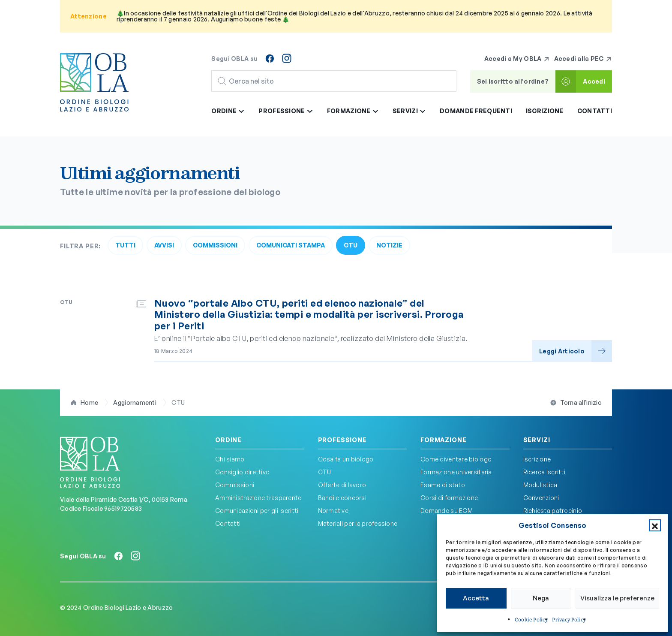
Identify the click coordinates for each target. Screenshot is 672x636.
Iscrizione (545, 111)
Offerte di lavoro (342, 485)
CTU (351, 245)
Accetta (476, 598)
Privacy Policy (569, 620)
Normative (333, 511)
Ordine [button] (228, 111)
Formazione (443, 440)
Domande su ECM (447, 511)
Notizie (389, 245)
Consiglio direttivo (242, 472)
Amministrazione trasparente (258, 498)
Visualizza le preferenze (617, 598)
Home (89, 402)
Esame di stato (443, 485)
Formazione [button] (353, 111)
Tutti (125, 245)
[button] (655, 525)
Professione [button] (286, 111)
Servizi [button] (409, 111)
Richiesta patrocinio (553, 511)
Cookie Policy (531, 620)
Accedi (594, 81)
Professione (342, 440)
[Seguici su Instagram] (287, 58)
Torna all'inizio (581, 402)
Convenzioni (541, 498)
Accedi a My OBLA (517, 59)
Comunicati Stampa (291, 245)
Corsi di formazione (449, 498)
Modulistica (540, 485)
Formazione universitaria (456, 472)
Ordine (228, 440)
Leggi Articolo (562, 351)
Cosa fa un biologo (346, 459)
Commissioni (215, 245)
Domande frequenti (476, 111)
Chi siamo (230, 459)
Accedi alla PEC (583, 59)
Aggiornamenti (135, 402)
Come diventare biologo (456, 459)
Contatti (595, 111)
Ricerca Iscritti (544, 472)
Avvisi (164, 245)
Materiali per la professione (358, 523)
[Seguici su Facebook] (270, 58)
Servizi (537, 440)
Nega (541, 598)
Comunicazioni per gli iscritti (257, 511)
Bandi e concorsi (342, 498)
